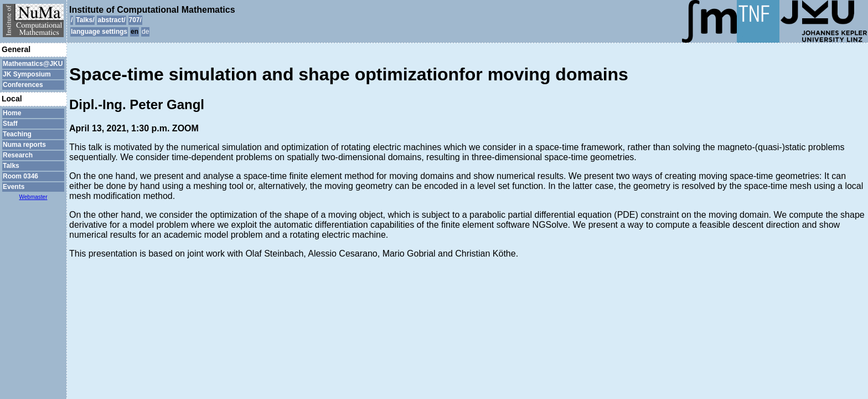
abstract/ (111, 20)
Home (12, 113)
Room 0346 (20, 176)
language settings (99, 32)
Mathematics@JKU (33, 64)
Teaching (17, 134)
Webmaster (33, 197)
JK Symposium (27, 74)
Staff (10, 124)
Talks (11, 166)
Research (18, 155)
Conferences (23, 85)
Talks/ (85, 20)
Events (14, 187)
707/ (135, 20)
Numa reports (24, 145)
